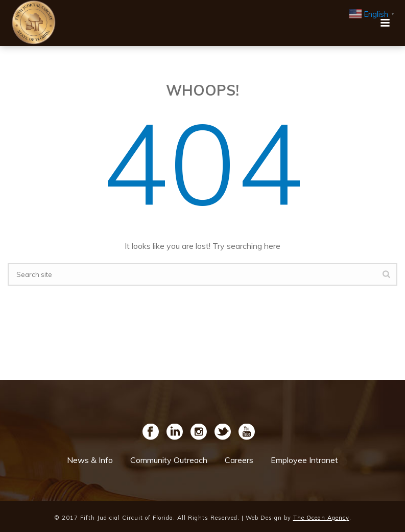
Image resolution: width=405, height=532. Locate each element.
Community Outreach (169, 460)
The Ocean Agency (321, 518)
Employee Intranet (304, 460)
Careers (239, 460)
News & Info (90, 460)
